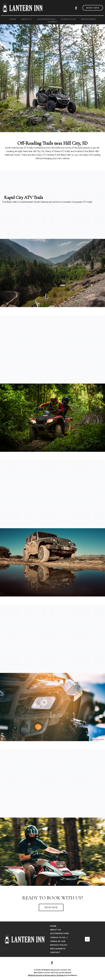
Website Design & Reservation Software (46, 975)
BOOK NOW (51, 907)
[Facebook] (77, 8)
